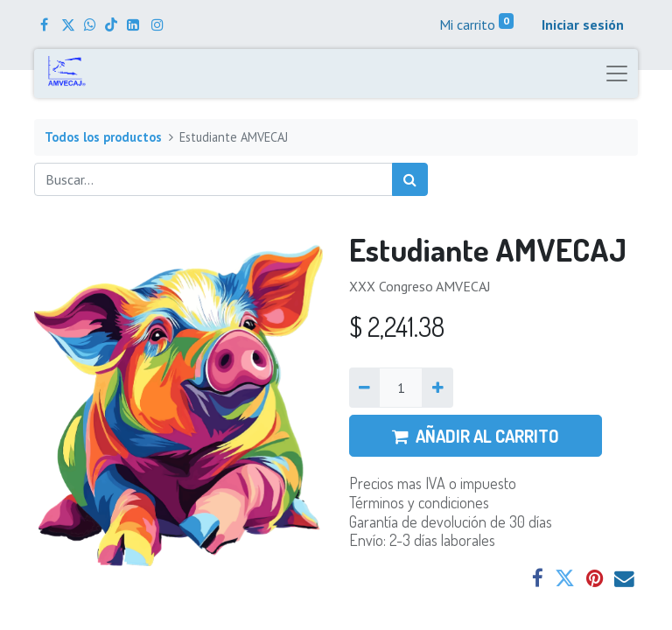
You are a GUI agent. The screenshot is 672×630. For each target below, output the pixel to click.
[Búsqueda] (410, 179)
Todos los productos (103, 137)
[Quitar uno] (364, 388)
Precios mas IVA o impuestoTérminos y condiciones (433, 493)
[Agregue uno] (437, 388)
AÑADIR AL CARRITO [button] (476, 436)
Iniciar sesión (583, 24)
